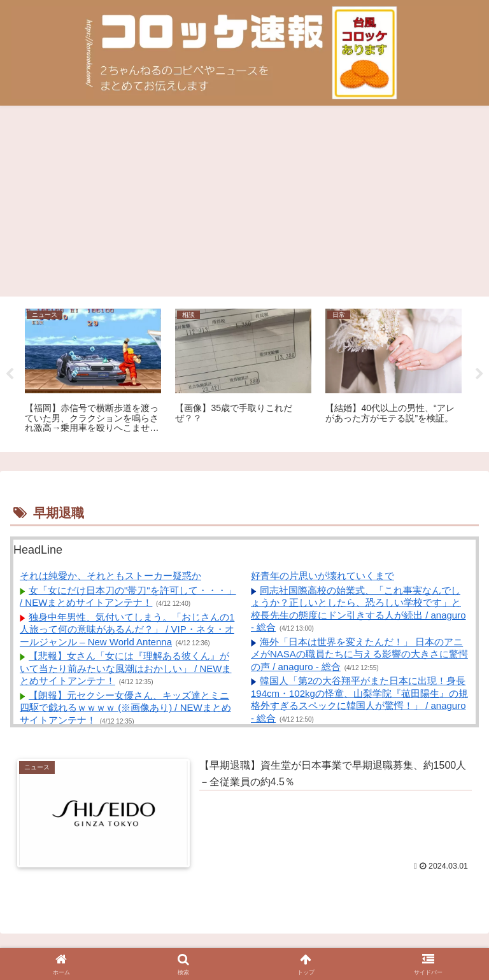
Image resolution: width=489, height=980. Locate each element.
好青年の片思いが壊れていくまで (322, 576)
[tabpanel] (93, 372)
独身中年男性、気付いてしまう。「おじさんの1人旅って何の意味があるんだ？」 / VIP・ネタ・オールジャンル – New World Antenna (127, 629)
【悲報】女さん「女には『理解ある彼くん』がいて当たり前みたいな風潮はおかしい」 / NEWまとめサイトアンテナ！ (126, 668)
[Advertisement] (244, 201)
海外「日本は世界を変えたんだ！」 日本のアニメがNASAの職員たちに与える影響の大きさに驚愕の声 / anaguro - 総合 (359, 654)
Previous (10, 374)
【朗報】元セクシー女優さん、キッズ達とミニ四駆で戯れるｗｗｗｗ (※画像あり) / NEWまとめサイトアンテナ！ (125, 708)
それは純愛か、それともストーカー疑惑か (110, 576)
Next (479, 374)
